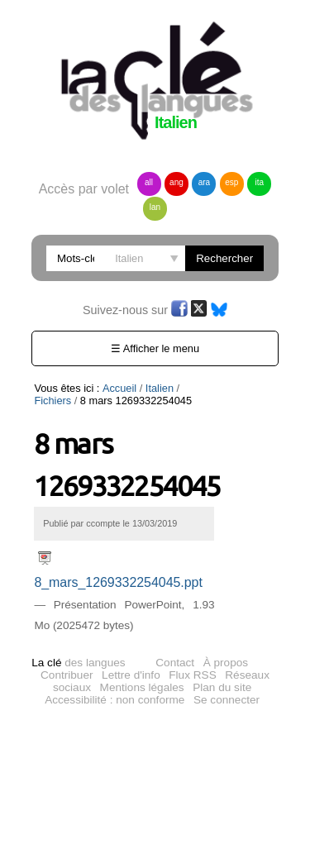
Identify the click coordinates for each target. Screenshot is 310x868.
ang (176, 182)
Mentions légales (142, 687)
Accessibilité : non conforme (114, 700)
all (149, 182)
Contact (175, 663)
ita (260, 182)
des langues (78, 663)
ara (204, 182)
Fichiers (201, 388)
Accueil (119, 388)
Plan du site (222, 687)
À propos (226, 663)
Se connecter (227, 700)
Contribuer (67, 675)
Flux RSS (192, 675)
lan (155, 207)
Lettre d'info (131, 675)
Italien (160, 388)
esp (231, 182)
